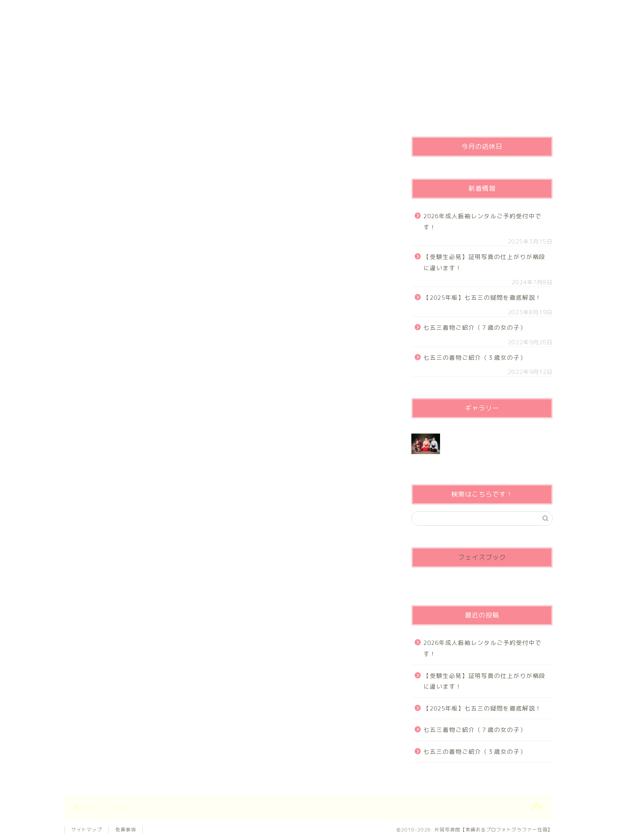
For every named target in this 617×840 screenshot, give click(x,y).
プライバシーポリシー (195, 11)
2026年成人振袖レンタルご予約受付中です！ (482, 221)
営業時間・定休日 (371, 11)
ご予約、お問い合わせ (283, 11)
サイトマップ (87, 830)
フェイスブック (482, 557)
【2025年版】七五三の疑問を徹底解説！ (482, 297)
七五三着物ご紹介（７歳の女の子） (475, 327)
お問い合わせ (460, 11)
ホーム (108, 11)
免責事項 (126, 830)
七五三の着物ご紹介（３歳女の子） (475, 357)
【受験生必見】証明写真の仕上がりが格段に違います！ (484, 262)
